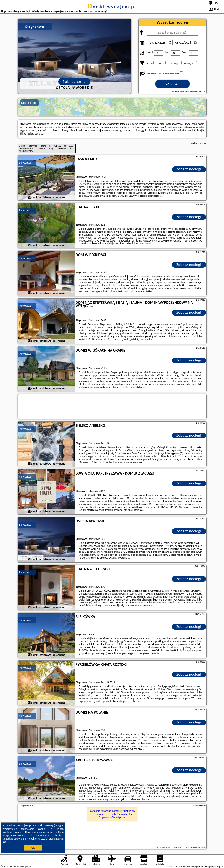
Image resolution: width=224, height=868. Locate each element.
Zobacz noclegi (189, 169)
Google (59, 825)
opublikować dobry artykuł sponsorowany (188, 847)
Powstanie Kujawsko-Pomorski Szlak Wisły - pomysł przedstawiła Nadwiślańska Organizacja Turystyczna (112, 814)
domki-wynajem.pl (112, 7)
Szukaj (173, 84)
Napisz (220, 867)
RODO (6, 842)
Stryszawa (25, 163)
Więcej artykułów (26, 806)
